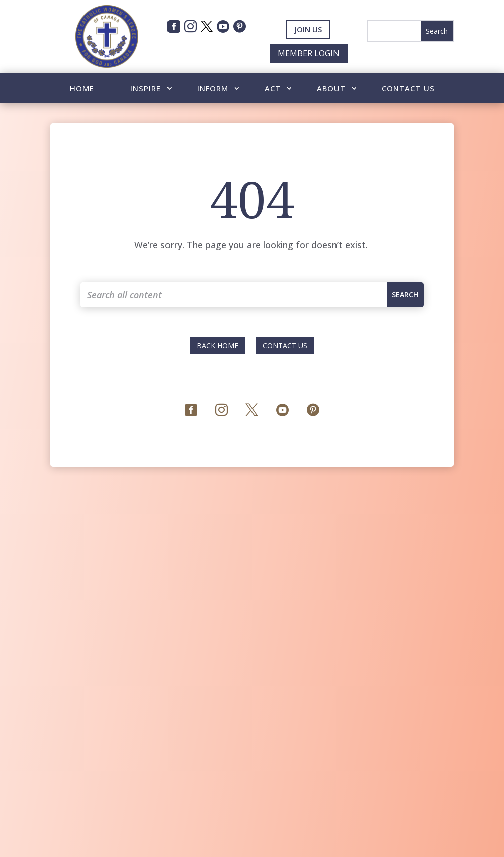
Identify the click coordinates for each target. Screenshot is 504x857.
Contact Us (408, 89)
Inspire (146, 89)
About (331, 89)
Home (82, 89)
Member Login (309, 53)
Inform (213, 89)
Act (273, 89)
